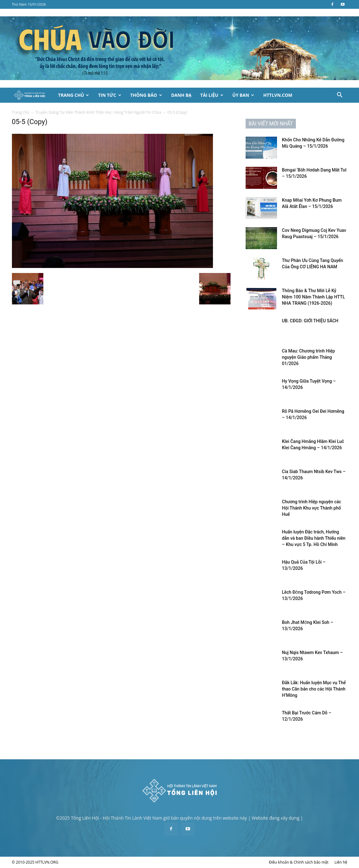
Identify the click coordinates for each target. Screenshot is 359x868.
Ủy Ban (243, 95)
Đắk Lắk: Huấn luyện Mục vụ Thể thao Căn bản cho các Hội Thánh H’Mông (314, 689)
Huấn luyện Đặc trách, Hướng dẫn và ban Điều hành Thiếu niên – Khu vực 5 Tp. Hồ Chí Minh (314, 538)
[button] (340, 96)
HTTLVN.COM (278, 95)
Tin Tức (109, 95)
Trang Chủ (73, 95)
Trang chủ (21, 112)
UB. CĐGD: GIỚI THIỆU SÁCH (310, 321)
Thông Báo (146, 95)
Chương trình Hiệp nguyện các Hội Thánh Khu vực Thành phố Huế (312, 508)
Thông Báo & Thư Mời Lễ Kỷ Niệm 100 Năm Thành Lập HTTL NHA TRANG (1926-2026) (314, 297)
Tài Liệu (212, 95)
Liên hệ (341, 862)
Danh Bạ (181, 95)
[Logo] (33, 95)
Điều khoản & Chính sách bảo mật (299, 862)
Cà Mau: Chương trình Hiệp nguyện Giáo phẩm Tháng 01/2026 (309, 357)
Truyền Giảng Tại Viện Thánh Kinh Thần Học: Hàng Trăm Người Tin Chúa (98, 112)
